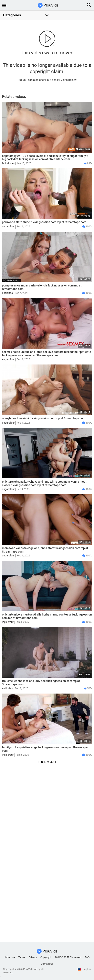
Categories (12, 15)
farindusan (8, 163)
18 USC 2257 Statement (68, 957)
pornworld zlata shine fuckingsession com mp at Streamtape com (44, 222)
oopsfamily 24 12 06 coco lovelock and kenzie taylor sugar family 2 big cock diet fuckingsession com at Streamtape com (45, 158)
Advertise (10, 957)
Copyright (46, 957)
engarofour (8, 226)
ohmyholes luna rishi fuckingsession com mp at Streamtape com (44, 418)
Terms (22, 957)
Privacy (33, 957)
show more (49, 762)
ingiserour (8, 622)
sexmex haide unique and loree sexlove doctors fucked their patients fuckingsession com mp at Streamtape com (46, 354)
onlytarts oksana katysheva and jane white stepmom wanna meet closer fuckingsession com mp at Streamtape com (44, 483)
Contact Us (47, 964)
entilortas (7, 293)
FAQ (87, 957)
